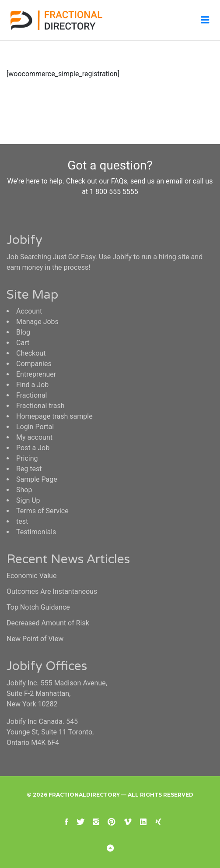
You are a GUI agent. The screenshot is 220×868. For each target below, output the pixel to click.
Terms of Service (42, 511)
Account (29, 311)
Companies (34, 364)
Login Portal (35, 427)
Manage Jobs (37, 322)
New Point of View (35, 639)
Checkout (31, 353)
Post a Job (33, 448)
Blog (23, 332)
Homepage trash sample (54, 416)
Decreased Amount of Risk (48, 623)
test (22, 521)
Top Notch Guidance (38, 607)
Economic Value (31, 576)
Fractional (32, 395)
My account (34, 437)
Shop (24, 490)
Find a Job (32, 385)
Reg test (29, 469)
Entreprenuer (36, 374)
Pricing (27, 458)
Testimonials (36, 532)
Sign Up (28, 500)
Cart (23, 343)
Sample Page (37, 479)
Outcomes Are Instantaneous (52, 591)
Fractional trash (40, 406)
